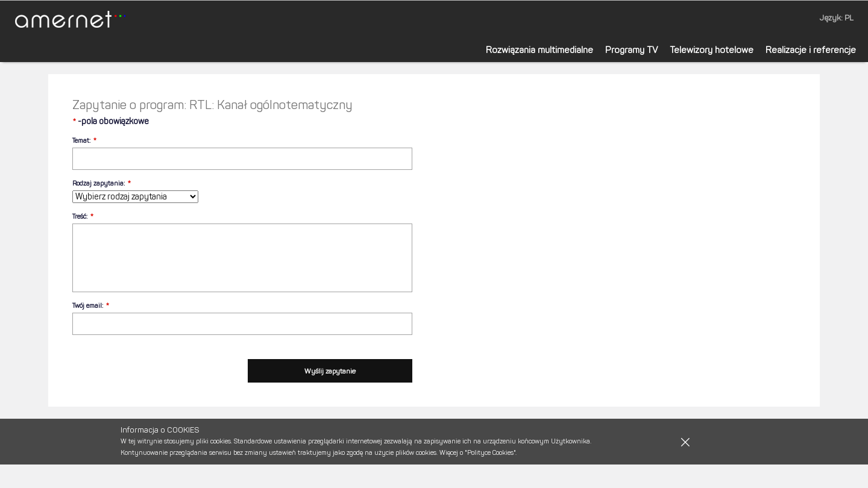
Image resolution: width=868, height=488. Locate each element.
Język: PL (837, 18)
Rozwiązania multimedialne (539, 50)
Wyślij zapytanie (330, 371)
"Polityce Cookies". (491, 453)
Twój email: (88, 306)
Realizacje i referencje (811, 50)
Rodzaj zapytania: (99, 183)
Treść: (80, 217)
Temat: (81, 141)
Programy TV (631, 50)
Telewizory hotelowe (712, 50)
